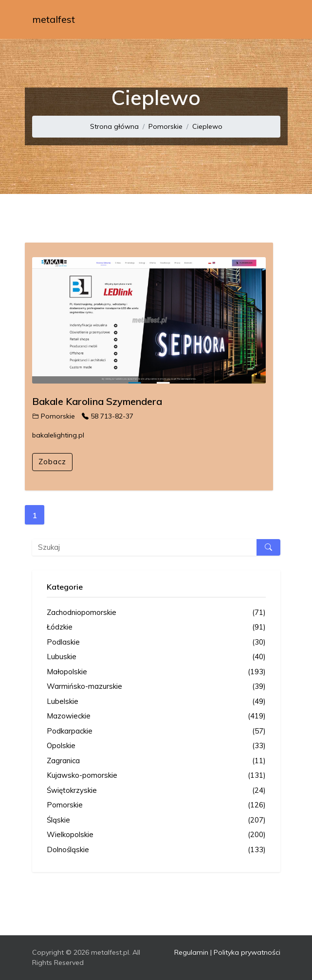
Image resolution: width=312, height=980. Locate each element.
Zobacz (52, 462)
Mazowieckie (156, 716)
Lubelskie (156, 702)
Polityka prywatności (247, 952)
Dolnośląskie (156, 850)
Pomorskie (165, 126)
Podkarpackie (156, 731)
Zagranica (156, 761)
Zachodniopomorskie (156, 613)
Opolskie (156, 746)
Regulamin (191, 952)
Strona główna (114, 126)
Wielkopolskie (156, 835)
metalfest (54, 19)
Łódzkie (156, 627)
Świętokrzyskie (156, 791)
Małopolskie (156, 672)
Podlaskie (156, 642)
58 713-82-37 (108, 416)
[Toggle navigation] (267, 19)
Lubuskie (156, 657)
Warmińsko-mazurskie (156, 687)
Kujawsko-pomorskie (156, 776)
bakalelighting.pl (58, 435)
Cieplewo (207, 126)
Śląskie (156, 820)
